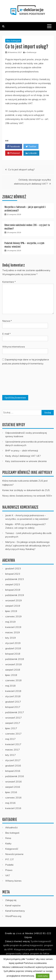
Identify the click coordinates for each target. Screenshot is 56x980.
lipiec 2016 (11, 792)
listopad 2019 (13, 590)
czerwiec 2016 (13, 798)
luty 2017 (10, 755)
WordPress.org (13, 916)
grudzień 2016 (13, 766)
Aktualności (11, 827)
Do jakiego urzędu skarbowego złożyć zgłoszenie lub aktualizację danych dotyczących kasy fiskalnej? (28, 545)
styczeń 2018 (13, 696)
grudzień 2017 (13, 702)
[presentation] (14, 381)
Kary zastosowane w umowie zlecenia (26, 461)
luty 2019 (10, 638)
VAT (8, 875)
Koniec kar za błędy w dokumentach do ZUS (26, 490)
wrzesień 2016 (13, 782)
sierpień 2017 (13, 723)
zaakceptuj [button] (43, 976)
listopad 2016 (13, 771)
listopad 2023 (13, 574)
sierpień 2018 (13, 670)
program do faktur (40, 953)
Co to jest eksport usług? (21, 169)
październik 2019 (15, 595)
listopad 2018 (13, 654)
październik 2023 (15, 579)
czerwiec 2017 (13, 734)
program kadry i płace (18, 953)
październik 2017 (15, 712)
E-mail (6, 334)
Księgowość (12, 849)
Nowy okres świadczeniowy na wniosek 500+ (27, 496)
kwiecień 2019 (13, 627)
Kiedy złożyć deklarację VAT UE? (23, 456)
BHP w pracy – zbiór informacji (22, 450)
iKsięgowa (19, 949)
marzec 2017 (12, 750)
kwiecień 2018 (13, 691)
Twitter (31, 147)
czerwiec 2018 (13, 680)
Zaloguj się (11, 900)
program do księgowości (38, 949)
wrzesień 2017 (13, 718)
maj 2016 (10, 803)
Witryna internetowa (14, 347)
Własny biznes (13, 881)
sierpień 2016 (13, 787)
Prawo (9, 870)
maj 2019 (10, 622)
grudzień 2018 (13, 648)
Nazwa (7, 321)
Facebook (14, 147)
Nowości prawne (14, 854)
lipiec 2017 (11, 728)
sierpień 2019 (13, 606)
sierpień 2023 (13, 584)
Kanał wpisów (13, 905)
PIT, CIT (10, 859)
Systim (34, 941)
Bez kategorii (13, 41)
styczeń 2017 (13, 760)
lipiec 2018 (11, 675)
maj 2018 (10, 686)
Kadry (8, 843)
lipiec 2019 (11, 611)
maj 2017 (10, 739)
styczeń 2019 (13, 643)
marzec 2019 (12, 632)
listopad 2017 (13, 707)
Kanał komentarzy (15, 911)
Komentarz (9, 282)
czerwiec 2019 (13, 616)
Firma (8, 838)
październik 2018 (15, 659)
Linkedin (31, 153)
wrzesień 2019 (13, 600)
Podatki (9, 865)
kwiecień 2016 (13, 808)
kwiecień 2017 (13, 744)
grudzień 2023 (13, 568)
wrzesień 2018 (13, 664)
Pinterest (14, 153)
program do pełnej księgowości (27, 945)
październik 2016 (15, 776)
